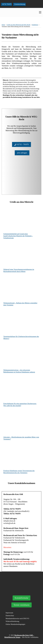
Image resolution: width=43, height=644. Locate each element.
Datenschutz (10, 616)
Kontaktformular (22, 598)
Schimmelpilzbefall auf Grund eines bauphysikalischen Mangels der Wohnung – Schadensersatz (18, 236)
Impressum (9, 613)
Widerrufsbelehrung (12, 621)
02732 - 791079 (21, 144)
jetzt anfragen (22, 153)
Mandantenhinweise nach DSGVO (17, 618)
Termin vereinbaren (21, 605)
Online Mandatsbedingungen (15, 624)
